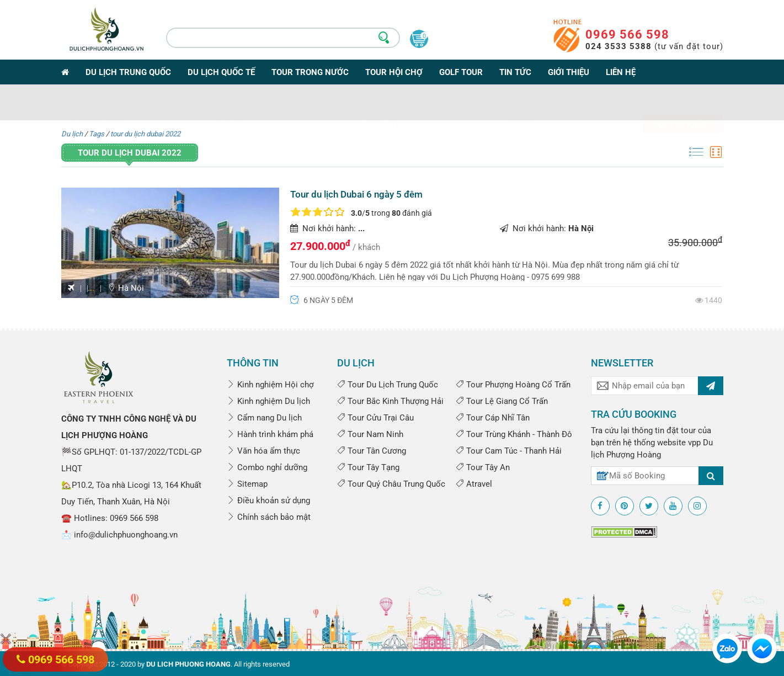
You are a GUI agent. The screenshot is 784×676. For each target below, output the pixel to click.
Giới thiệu (569, 72)
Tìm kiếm (683, 105)
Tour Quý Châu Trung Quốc (391, 484)
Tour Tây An (483, 467)
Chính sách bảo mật (269, 517)
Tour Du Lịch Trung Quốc (388, 385)
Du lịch (72, 134)
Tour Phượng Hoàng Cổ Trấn (513, 385)
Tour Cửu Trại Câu (375, 418)
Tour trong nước (310, 72)
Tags (97, 134)
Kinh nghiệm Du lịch (268, 401)
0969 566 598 (627, 34)
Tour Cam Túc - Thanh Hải (509, 451)
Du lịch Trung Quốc (128, 72)
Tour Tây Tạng (368, 467)
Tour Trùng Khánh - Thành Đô (514, 434)
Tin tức (515, 72)
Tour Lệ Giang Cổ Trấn (502, 401)
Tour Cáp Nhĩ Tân (493, 418)
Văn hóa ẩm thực (263, 451)
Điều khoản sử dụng (268, 501)
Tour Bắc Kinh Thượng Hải (390, 401)
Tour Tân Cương (372, 451)
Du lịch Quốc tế (221, 72)
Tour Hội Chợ (394, 72)
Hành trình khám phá (270, 434)
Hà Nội (126, 288)
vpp (694, 443)
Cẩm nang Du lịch (264, 418)
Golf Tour (461, 72)
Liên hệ (621, 72)
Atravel (474, 484)
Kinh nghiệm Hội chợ (270, 385)
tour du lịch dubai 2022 (145, 134)
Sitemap (247, 484)
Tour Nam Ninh (370, 434)
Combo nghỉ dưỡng (267, 467)
